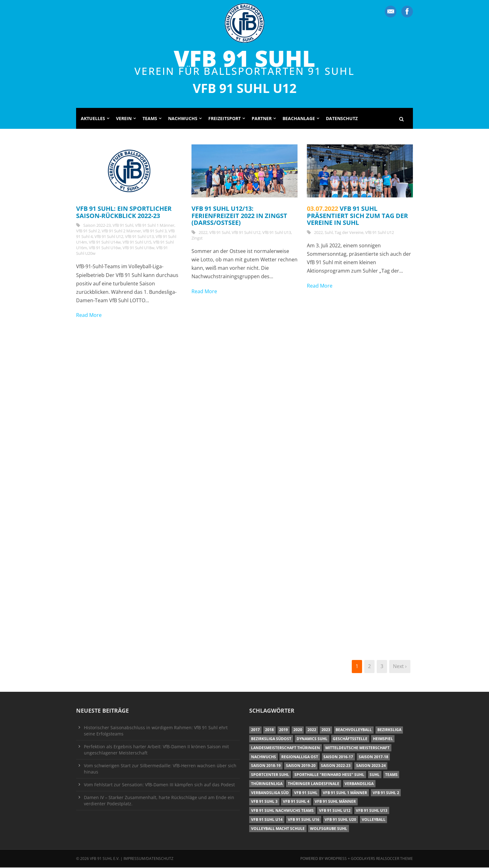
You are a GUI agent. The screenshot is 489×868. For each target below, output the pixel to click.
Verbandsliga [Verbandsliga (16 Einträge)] (359, 784)
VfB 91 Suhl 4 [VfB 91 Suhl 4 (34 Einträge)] (296, 802)
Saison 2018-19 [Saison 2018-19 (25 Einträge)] (266, 766)
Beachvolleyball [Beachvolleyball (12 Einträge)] (354, 730)
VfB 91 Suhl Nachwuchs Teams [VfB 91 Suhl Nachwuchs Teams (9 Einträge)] (282, 811)
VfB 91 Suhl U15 (137, 243)
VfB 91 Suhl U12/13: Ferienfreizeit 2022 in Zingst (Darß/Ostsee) (239, 216)
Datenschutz (342, 119)
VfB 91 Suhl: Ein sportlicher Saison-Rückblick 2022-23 (124, 213)
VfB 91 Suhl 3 (155, 231)
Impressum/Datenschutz (148, 859)
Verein (124, 119)
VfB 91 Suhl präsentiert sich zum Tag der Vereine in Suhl (357, 216)
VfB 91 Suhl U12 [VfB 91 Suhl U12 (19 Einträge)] (335, 811)
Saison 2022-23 (97, 226)
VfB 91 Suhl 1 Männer (155, 226)
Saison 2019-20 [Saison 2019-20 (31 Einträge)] (301, 766)
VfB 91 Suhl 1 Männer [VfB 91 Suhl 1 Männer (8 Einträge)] (345, 793)
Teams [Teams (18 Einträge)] (391, 775)
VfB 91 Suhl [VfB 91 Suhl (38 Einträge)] (306, 793)
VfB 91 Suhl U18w (138, 248)
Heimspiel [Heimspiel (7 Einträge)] (383, 739)
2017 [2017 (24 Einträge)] (255, 730)
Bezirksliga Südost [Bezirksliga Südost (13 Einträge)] (271, 739)
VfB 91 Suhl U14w (105, 243)
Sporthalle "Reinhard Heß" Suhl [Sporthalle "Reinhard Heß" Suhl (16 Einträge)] (329, 775)
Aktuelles (93, 119)
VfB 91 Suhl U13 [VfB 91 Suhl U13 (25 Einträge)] (372, 811)
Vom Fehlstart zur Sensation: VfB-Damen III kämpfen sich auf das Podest (159, 785)
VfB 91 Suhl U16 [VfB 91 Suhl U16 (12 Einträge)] (304, 820)
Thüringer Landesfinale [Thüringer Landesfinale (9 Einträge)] (314, 784)
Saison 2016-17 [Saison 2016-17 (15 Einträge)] (338, 757)
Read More (89, 316)
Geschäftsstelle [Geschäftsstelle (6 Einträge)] (350, 739)
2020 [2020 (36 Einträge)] (298, 730)
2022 (203, 233)
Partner (262, 119)
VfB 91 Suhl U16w (105, 248)
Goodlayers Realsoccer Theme (382, 859)
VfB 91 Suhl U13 (139, 237)
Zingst (197, 239)
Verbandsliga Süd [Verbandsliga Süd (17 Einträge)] (270, 793)
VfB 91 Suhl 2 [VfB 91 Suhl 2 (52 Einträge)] (386, 793)
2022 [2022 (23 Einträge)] (312, 730)
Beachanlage (299, 119)
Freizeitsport (225, 119)
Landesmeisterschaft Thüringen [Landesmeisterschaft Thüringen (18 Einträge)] (286, 748)
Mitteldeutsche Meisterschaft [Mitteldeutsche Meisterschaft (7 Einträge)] (357, 748)
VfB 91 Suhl (244, 58)
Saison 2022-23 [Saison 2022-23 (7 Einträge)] (336, 766)
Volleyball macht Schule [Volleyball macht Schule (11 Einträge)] (278, 829)
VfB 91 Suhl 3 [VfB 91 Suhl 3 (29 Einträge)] (264, 802)
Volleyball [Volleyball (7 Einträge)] (374, 820)
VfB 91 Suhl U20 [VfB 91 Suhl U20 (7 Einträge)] (340, 820)
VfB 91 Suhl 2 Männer (121, 231)
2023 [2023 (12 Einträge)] (326, 730)
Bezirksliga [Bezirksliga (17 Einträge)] (389, 730)
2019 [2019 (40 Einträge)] (283, 730)
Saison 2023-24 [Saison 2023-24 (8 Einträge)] (371, 766)
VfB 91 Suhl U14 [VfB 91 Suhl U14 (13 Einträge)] (267, 820)
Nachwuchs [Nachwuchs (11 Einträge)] (264, 757)
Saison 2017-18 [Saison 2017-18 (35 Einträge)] (373, 757)
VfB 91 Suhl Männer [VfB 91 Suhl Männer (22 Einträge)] (335, 802)
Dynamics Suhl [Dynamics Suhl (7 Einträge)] (312, 739)
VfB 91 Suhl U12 (109, 237)
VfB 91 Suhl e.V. (105, 859)
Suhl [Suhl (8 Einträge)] (375, 775)
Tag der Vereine (349, 233)
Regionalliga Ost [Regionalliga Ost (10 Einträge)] (300, 757)
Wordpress (336, 859)
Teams (150, 119)
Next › (400, 667)
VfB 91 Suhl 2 (88, 231)
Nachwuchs (183, 119)
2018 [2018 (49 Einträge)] (269, 730)
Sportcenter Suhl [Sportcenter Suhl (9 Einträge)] (270, 775)
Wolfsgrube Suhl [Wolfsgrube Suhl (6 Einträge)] (329, 829)
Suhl (329, 233)
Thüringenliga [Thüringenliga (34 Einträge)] (267, 784)
